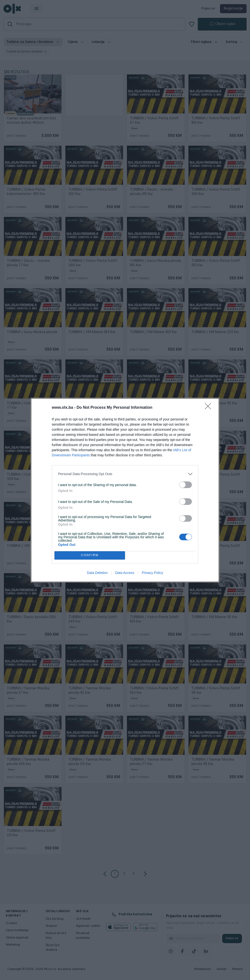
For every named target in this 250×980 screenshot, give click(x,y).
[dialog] (125, 490)
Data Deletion (97, 573)
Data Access (125, 573)
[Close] (209, 408)
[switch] (186, 485)
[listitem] (125, 474)
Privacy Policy (152, 573)
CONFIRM (90, 555)
